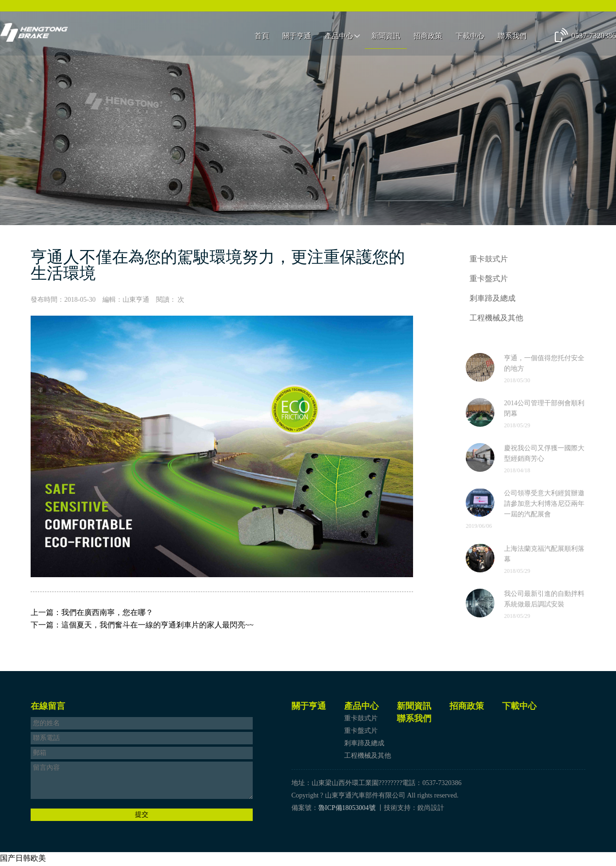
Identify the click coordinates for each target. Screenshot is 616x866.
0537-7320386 (594, 37)
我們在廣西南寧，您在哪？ (107, 612)
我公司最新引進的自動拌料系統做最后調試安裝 (544, 600)
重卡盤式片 (489, 279)
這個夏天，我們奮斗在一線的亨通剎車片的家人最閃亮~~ (157, 625)
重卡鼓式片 (489, 259)
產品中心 (339, 37)
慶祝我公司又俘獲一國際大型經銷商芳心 (544, 455)
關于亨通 (297, 37)
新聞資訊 (386, 37)
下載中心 (470, 37)
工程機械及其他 (496, 319)
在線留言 (48, 707)
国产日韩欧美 (23, 860)
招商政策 (428, 37)
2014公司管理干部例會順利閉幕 (544, 410)
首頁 (262, 37)
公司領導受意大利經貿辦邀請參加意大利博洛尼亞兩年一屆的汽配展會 (544, 505)
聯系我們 (512, 37)
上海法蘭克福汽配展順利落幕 (544, 555)
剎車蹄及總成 (493, 299)
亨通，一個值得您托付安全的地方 (544, 365)
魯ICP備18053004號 (347, 809)
